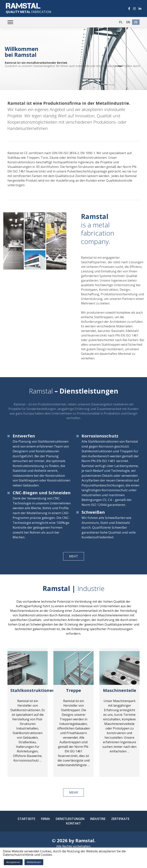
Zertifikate (120, 819)
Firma (45, 819)
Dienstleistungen (70, 819)
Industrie (98, 819)
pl (121, 22)
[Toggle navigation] (10, 22)
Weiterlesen (34, 862)
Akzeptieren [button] (13, 862)
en (128, 22)
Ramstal (85, 840)
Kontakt (73, 823)
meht (74, 556)
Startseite (26, 819)
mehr (73, 792)
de (136, 22)
